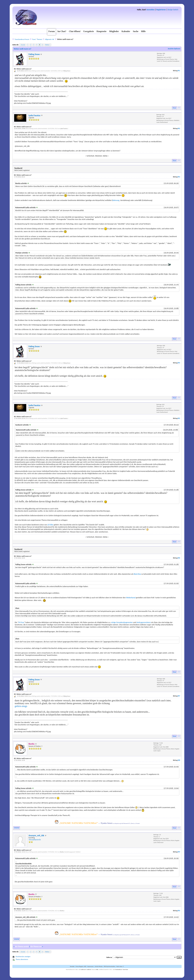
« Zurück (22, 45)
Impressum (90, 966)
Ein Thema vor (36, 947)
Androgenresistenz (144, 622)
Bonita (62, 852)
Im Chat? (62, 31)
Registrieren (161, 10)
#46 (179, 558)
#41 (179, 71)
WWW (17, 828)
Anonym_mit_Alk (36, 835)
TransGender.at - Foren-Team (122, 969)
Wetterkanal (131, 598)
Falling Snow (34, 54)
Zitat (174, 108)
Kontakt (72, 966)
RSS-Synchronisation (110, 966)
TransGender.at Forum (22, 39)
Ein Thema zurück (22, 947)
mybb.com (83, 969)
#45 (179, 418)
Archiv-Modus (99, 966)
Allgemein (48, 39)
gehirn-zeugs (21, 706)
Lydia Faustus (34, 115)
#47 (179, 696)
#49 (179, 852)
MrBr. (97, 969)
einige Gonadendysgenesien (122, 622)
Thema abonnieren (22, 959)
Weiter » (48, 45)
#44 (179, 363)
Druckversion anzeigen (23, 957)
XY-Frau (21, 622)
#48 (179, 760)
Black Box (137, 574)
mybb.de (89, 969)
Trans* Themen (37, 39)
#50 (179, 911)
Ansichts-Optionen (174, 49)
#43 (179, 177)
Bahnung (116, 200)
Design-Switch (173, 10)
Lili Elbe (50, 525)
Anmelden (151, 10)
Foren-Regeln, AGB (81, 966)
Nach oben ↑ (120, 966)
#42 (179, 128)
